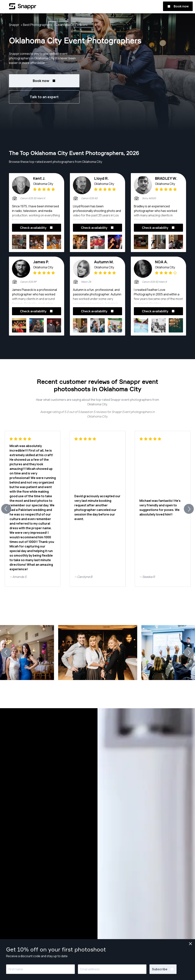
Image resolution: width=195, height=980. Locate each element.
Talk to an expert (44, 97)
